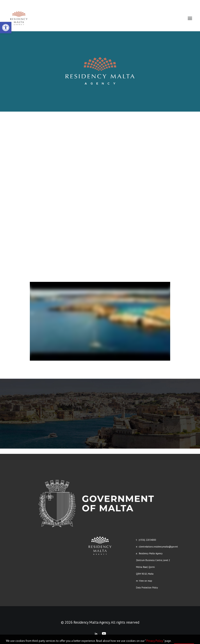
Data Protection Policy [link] (147, 588)
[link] (6, 28)
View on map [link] (146, 581)
